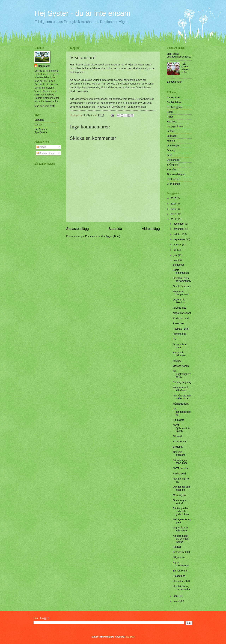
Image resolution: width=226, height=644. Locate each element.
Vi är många (173, 184)
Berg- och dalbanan (179, 354)
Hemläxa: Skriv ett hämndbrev (182, 280)
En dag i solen (175, 82)
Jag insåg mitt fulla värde (180, 529)
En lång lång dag (182, 382)
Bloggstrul (178, 265)
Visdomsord (179, 474)
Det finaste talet (181, 552)
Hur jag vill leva (175, 126)
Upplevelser (173, 179)
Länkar (38, 125)
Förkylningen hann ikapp (180, 462)
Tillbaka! (177, 436)
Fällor (170, 117)
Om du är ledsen (182, 286)
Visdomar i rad (181, 318)
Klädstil (177, 547)
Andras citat (173, 97)
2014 (174, 204)
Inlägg (41, 147)
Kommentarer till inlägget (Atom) (103, 236)
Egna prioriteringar (181, 564)
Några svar (179, 557)
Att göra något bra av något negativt (181, 539)
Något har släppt (182, 313)
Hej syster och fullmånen (181, 389)
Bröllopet (178, 447)
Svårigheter (173, 165)
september (180, 240)
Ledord (171, 131)
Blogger (130, 637)
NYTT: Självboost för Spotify (182, 428)
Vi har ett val (180, 442)
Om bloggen (173, 146)
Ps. (175, 339)
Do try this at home (180, 346)
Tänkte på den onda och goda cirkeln (181, 511)
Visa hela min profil (45, 106)
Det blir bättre (174, 102)
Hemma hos (179, 334)
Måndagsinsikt (181, 404)
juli (175, 250)
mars (177, 601)
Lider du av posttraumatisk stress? (179, 55)
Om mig (171, 150)
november (179, 229)
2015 (174, 198)
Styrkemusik (173, 160)
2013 (174, 209)
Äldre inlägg (151, 229)
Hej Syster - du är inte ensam (82, 13)
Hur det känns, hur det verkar (182, 588)
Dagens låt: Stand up (179, 301)
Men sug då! (180, 495)
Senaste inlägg (78, 229)
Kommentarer (45, 153)
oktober (178, 234)
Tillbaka (177, 361)
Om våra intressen (179, 454)
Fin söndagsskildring (182, 412)
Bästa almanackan (181, 272)
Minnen (171, 141)
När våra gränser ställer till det (182, 397)
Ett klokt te (179, 420)
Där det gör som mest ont (182, 488)
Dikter (170, 112)
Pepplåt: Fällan (181, 329)
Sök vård (172, 170)
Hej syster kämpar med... (182, 293)
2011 (174, 219)
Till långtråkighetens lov (182, 374)
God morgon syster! (180, 502)
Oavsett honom (181, 366)
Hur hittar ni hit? (181, 581)
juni (176, 255)
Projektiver (179, 323)
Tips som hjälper (176, 174)
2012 (174, 214)
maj (176, 260)
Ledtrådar (172, 136)
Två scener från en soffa (185, 68)
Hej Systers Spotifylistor (41, 131)
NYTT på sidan (181, 468)
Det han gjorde (175, 107)
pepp (170, 155)
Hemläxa (172, 122)
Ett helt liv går (180, 571)
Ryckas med (180, 308)
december (179, 224)
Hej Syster (44, 66)
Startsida (115, 229)
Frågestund (179, 576)
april (176, 596)
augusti (178, 245)
